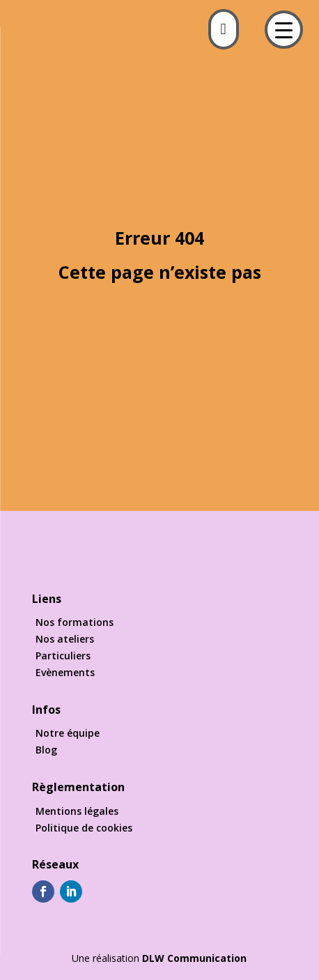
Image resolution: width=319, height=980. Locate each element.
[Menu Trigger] (284, 30)
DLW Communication (194, 958)
